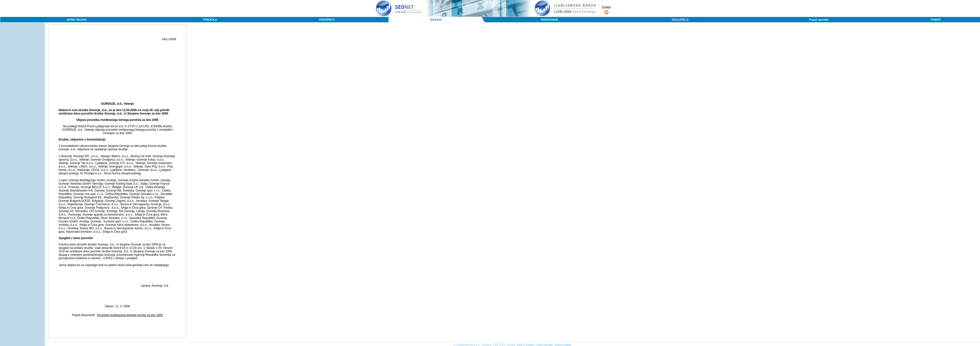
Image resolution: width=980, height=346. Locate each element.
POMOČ (936, 20)
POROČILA (210, 20)
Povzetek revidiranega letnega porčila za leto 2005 (130, 315)
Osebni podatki (563, 345)
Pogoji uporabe (819, 20)
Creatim (530, 345)
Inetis (520, 345)
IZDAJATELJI (680, 20)
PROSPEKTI (327, 20)
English (606, 7)
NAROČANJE (550, 20)
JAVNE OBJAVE (76, 20)
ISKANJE (436, 20)
